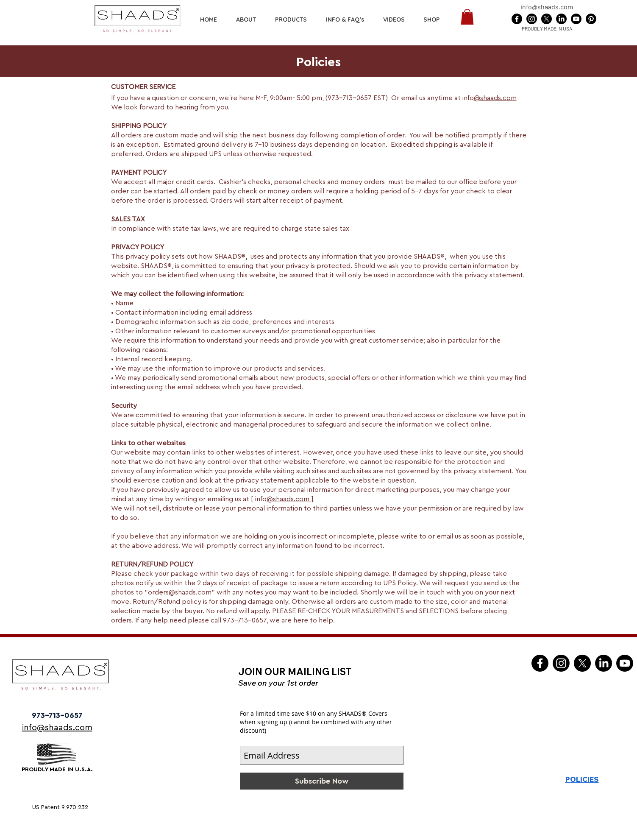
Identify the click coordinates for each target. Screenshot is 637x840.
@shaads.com (495, 98)
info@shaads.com (547, 7)
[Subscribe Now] (322, 781)
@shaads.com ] (290, 499)
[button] (431, 20)
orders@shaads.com (180, 592)
